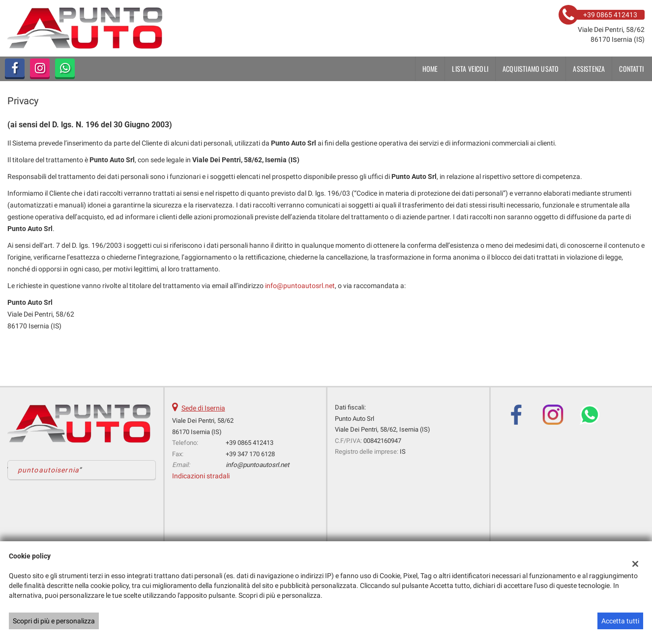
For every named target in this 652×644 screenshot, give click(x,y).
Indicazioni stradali (201, 476)
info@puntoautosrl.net (300, 286)
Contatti (631, 69)
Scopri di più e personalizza (54, 621)
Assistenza (589, 69)
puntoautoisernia (48, 470)
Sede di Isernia (203, 408)
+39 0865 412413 (250, 443)
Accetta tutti (620, 621)
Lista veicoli (470, 69)
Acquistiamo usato (531, 69)
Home (430, 69)
